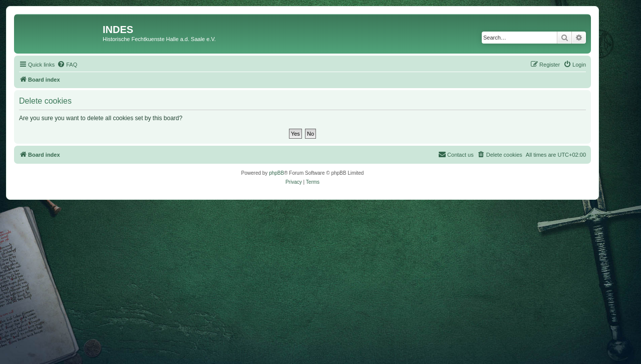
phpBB (276, 173)
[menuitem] (67, 65)
